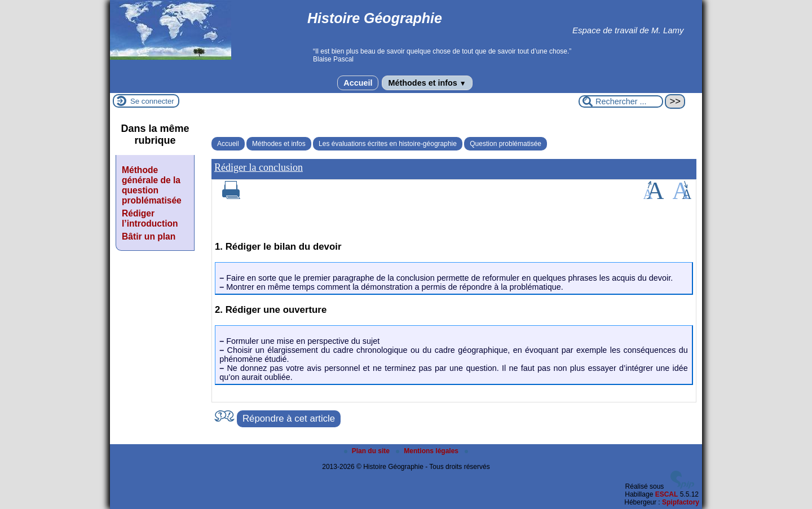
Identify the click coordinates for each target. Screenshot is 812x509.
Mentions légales (428, 451)
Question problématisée (506, 144)
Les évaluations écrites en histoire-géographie (388, 144)
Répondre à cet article (289, 419)
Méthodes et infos (427, 83)
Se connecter (152, 101)
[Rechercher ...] (621, 101)
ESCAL (667, 494)
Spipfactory (681, 502)
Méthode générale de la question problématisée (152, 185)
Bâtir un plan (149, 236)
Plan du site (368, 451)
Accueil (358, 83)
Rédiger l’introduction (150, 218)
